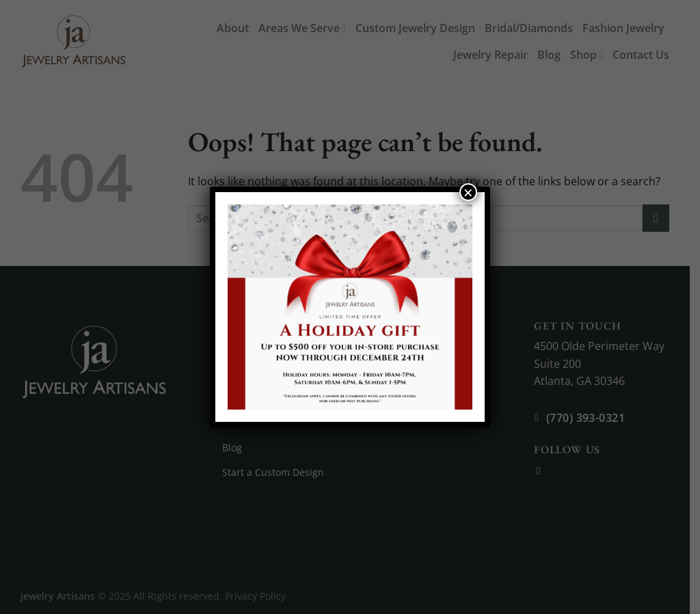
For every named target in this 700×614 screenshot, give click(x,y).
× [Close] (468, 192)
